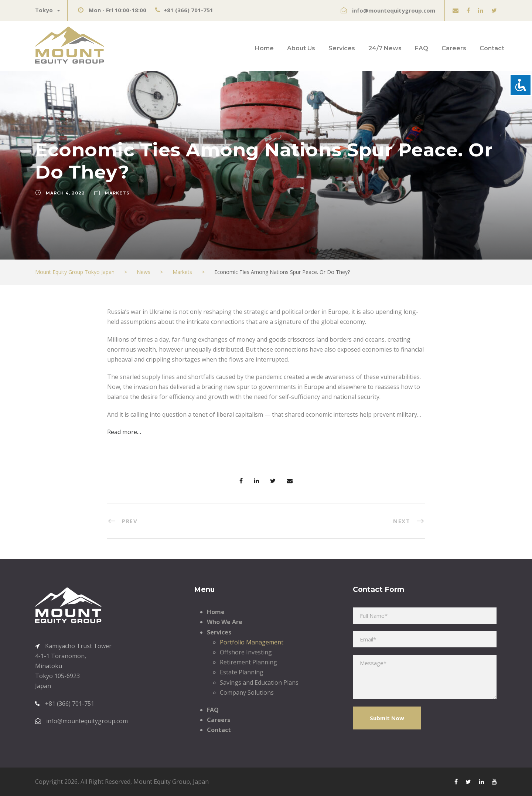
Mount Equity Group (162, 782)
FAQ (422, 48)
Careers (454, 48)
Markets (117, 193)
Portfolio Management (252, 642)
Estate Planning (242, 672)
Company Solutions (247, 692)
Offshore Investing (246, 652)
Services (342, 48)
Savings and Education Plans (259, 682)
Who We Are (225, 622)
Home (264, 48)
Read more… (124, 432)
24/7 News (385, 48)
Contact (492, 48)
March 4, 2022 (65, 193)
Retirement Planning (248, 662)
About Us (301, 48)
